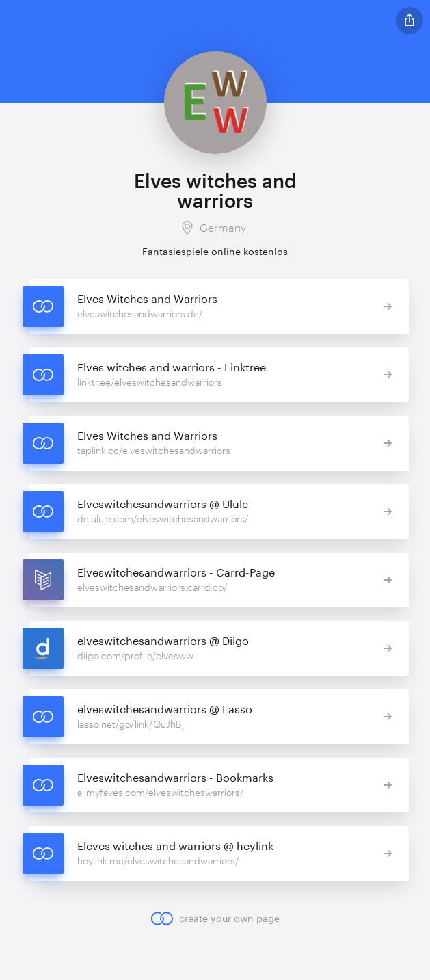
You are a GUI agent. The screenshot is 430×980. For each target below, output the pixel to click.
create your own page (215, 918)
